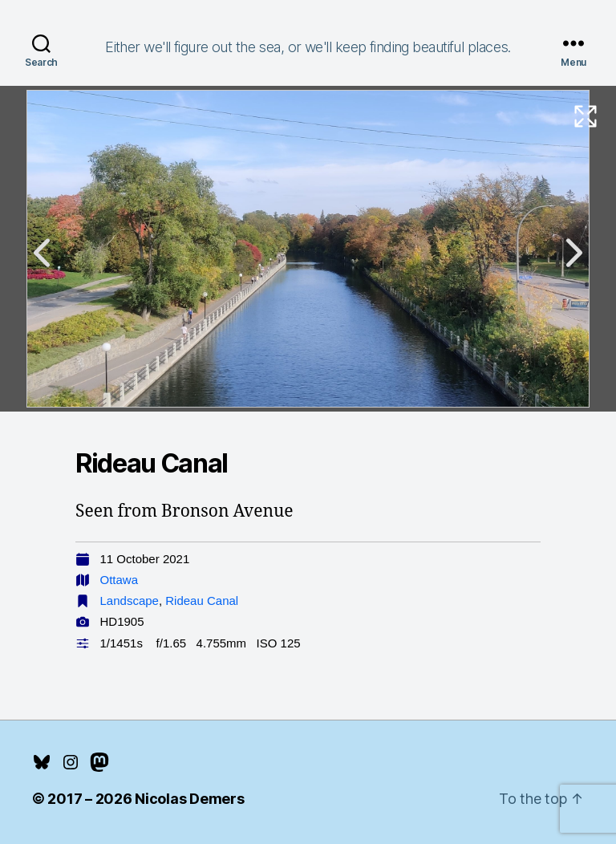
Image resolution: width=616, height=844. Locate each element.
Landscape (130, 601)
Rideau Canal (202, 601)
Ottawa (120, 580)
